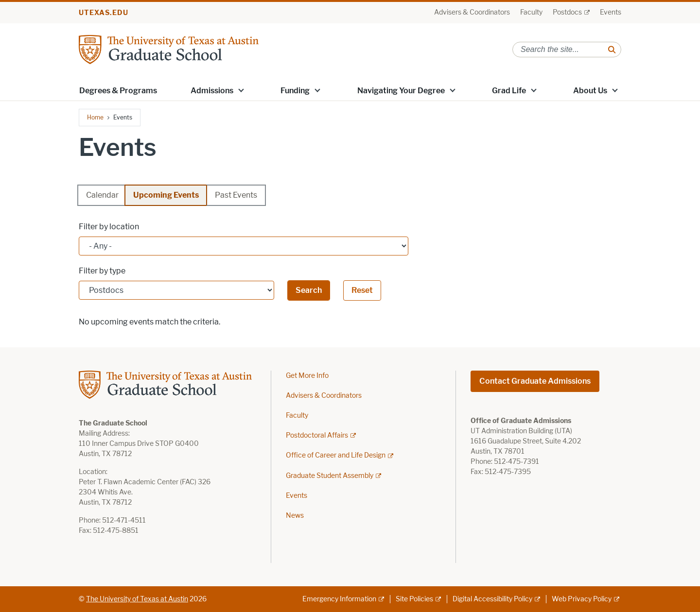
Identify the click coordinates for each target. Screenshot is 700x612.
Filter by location (109, 227)
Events (611, 12)
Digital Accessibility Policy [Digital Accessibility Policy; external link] (492, 599)
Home (95, 117)
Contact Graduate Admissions (535, 381)
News (295, 516)
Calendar (102, 195)
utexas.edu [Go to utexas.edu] (104, 13)
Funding (295, 91)
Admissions (212, 91)
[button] (241, 90)
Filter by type (102, 271)
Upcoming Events (166, 195)
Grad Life (509, 91)
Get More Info (307, 376)
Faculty (531, 12)
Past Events (236, 195)
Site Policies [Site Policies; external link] (414, 599)
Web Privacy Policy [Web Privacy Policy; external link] (582, 599)
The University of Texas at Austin (137, 599)
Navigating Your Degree (401, 91)
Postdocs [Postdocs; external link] (567, 12)
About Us (590, 91)
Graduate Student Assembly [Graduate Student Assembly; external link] (330, 476)
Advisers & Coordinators (472, 12)
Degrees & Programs (118, 91)
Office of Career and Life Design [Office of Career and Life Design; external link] (336, 455)
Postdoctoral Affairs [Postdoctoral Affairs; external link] (317, 435)
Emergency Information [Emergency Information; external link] (339, 599)
